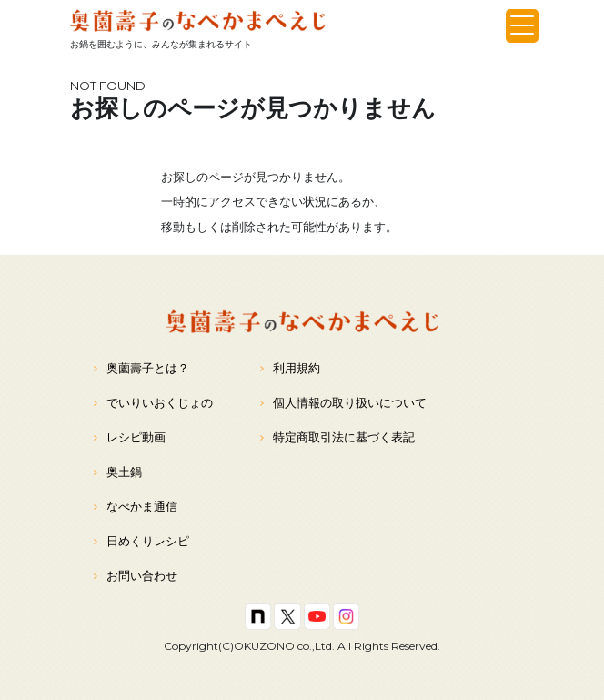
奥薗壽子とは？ (141, 368)
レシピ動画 (130, 437)
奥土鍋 (118, 472)
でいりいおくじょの (153, 403)
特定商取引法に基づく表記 (337, 437)
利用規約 (290, 368)
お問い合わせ (136, 576)
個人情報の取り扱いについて (343, 403)
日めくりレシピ (141, 541)
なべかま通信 (136, 507)
